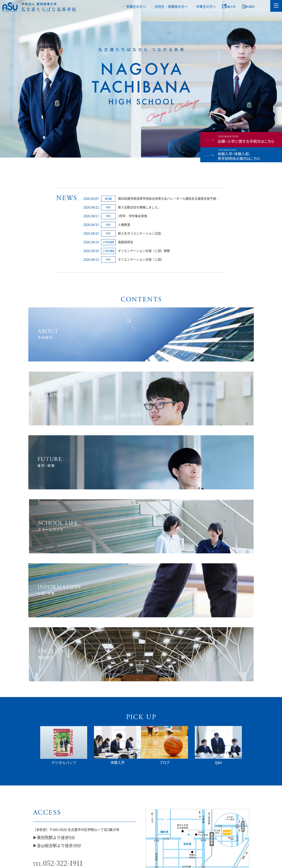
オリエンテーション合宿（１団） (141, 259)
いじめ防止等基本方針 (43, 818)
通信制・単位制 (121, 818)
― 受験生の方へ (134, 6)
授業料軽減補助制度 (200, 818)
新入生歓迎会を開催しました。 (139, 207)
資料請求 (254, 6)
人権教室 (124, 224)
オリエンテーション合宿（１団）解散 (144, 251)
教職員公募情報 (239, 818)
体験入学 (232, 6)
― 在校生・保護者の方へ (169, 6)
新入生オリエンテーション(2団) (140, 233)
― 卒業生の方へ (204, 6)
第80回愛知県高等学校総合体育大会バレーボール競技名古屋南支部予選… (168, 198)
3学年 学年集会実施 (133, 216)
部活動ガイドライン (82, 818)
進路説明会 (126, 242)
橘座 (161, 818)
